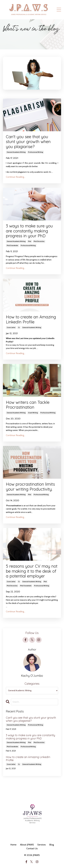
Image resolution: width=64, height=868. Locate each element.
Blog (52, 845)
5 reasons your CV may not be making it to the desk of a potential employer (32, 571)
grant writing (33, 413)
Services (42, 845)
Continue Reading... (16, 177)
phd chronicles (39, 241)
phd (30, 241)
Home (13, 845)
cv (19, 327)
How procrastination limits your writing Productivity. (30, 487)
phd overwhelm (12, 245)
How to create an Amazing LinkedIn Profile (31, 319)
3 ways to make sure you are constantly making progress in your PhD (29, 231)
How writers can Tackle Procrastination (28, 405)
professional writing (36, 152)
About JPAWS (27, 845)
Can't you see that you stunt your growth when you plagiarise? (28, 142)
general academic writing (16, 152)
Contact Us (32, 848)
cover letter (11, 327)
